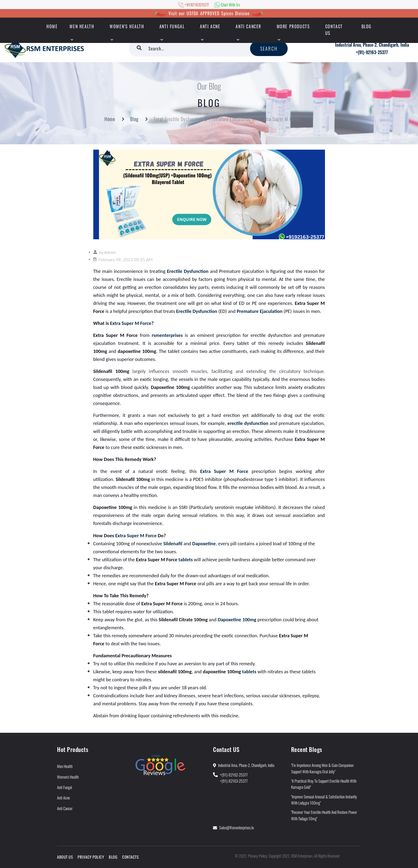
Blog (367, 26)
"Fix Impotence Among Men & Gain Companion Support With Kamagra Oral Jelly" (322, 768)
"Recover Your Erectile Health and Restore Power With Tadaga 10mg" (324, 815)
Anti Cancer (248, 26)
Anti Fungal (172, 26)
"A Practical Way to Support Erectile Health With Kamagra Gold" (324, 784)
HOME (52, 26)
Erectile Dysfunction (188, 271)
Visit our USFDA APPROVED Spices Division (209, 13)
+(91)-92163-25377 (372, 52)
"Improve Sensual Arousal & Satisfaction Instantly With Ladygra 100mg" (324, 800)
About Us (65, 857)
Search (269, 49)
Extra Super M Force (130, 323)
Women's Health (127, 26)
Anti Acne (210, 26)
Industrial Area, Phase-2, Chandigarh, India (372, 45)
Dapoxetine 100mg (237, 620)
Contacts (130, 857)
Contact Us (334, 30)
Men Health (82, 26)
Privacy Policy (91, 857)
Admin (110, 252)
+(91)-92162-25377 (234, 775)
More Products (293, 26)
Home (110, 119)
